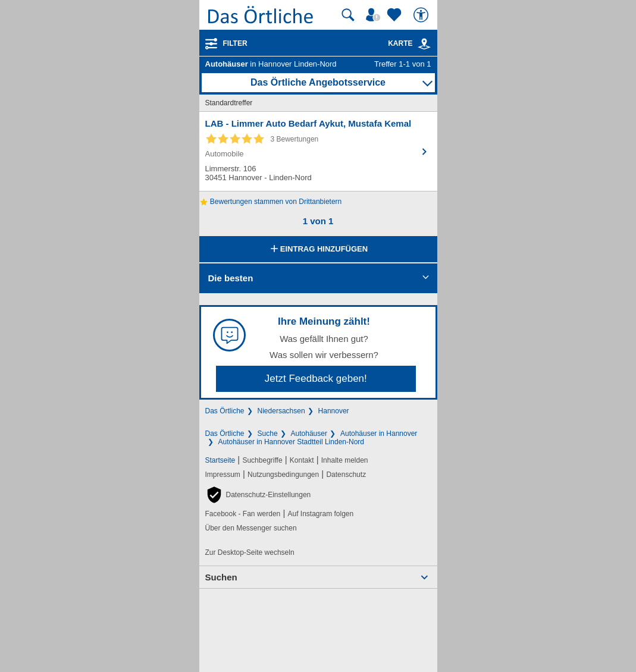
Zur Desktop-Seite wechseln (250, 552)
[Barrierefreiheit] (422, 15)
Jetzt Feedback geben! (316, 379)
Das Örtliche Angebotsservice (318, 82)
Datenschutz (346, 475)
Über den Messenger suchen (251, 528)
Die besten (231, 278)
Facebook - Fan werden (243, 514)
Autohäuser (309, 434)
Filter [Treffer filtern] (235, 43)
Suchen (221, 577)
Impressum (223, 475)
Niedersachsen (281, 411)
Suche (268, 434)
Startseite (220, 460)
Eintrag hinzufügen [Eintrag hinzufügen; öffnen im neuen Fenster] (318, 250)
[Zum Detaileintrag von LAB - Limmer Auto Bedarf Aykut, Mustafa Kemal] (318, 151)
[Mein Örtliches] (375, 15)
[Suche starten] (348, 15)
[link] (424, 44)
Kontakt (302, 460)
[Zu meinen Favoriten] (396, 15)
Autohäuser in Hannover (379, 434)
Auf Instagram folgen (320, 514)
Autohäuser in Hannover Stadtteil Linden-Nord (291, 442)
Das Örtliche (225, 411)
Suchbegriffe (262, 460)
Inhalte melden (345, 460)
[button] (258, 495)
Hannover (334, 411)
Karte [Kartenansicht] (409, 43)
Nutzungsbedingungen (283, 475)
